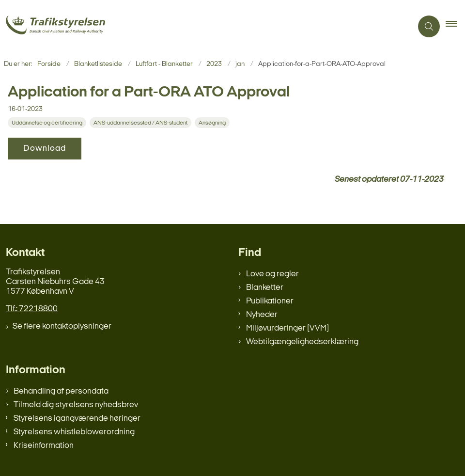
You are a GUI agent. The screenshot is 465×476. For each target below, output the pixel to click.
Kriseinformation (44, 446)
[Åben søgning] (429, 26)
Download (45, 149)
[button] (455, 27)
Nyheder (262, 315)
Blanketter (265, 288)
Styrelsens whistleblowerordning (74, 432)
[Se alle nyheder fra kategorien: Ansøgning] (213, 123)
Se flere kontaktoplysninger (62, 326)
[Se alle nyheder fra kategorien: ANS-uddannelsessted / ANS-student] (141, 123)
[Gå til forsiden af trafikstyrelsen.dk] (202, 26)
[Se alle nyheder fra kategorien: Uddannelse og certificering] (48, 123)
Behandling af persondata (61, 391)
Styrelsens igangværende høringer (77, 419)
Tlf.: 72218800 (32, 309)
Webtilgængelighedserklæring (302, 342)
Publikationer (270, 301)
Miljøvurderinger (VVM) (287, 328)
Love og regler (272, 274)
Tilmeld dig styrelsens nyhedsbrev (76, 405)
